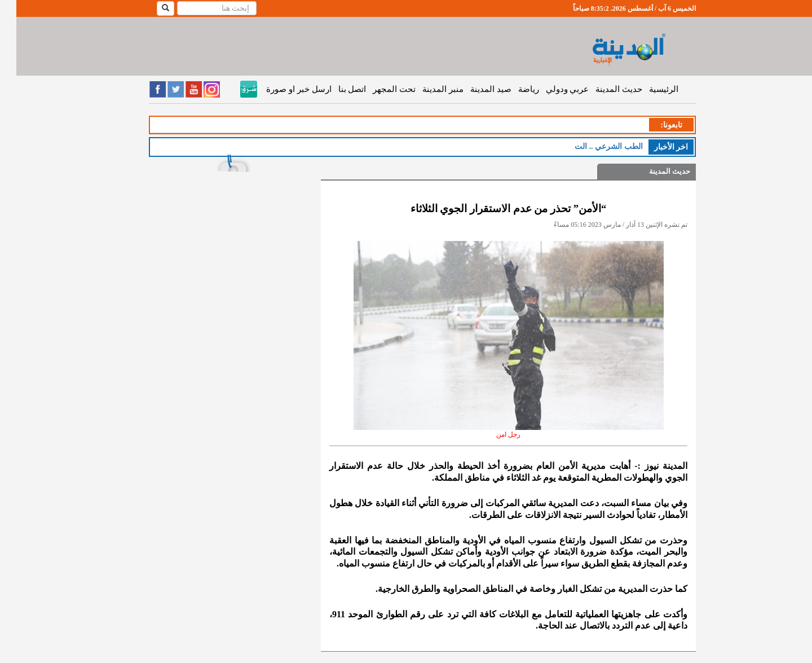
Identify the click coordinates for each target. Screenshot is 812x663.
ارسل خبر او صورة (282, 89)
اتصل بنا (336, 89)
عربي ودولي (551, 89)
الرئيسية (647, 89)
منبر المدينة (427, 89)
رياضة (512, 89)
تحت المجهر (378, 89)
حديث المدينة (603, 89)
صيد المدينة (475, 89)
